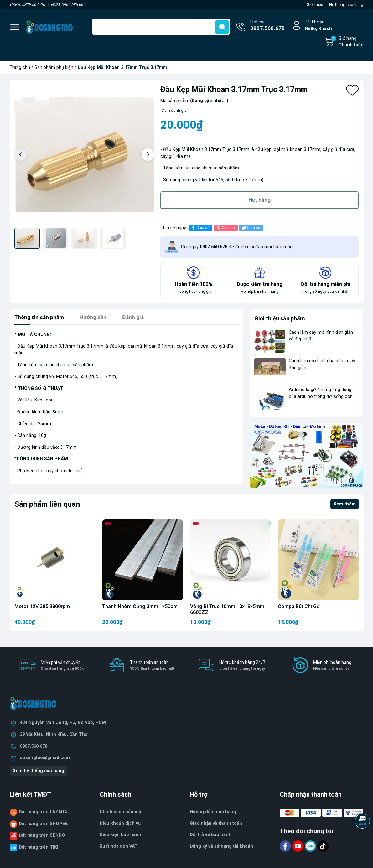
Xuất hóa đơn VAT (119, 847)
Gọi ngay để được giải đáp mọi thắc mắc (237, 248)
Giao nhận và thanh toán (216, 825)
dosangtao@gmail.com (45, 759)
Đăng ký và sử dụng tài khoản (221, 847)
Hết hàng (259, 200)
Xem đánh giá (174, 110)
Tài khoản (318, 26)
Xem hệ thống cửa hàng (39, 772)
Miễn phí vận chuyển (62, 667)
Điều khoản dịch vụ (120, 825)
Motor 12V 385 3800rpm (42, 608)
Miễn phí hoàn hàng (332, 667)
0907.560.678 (34, 748)
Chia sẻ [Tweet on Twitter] (250, 229)
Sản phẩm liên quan (47, 505)
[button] (148, 154)
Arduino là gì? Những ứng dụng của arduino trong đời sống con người (321, 398)
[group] (84, 155)
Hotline (267, 26)
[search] (222, 27)
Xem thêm (345, 505)
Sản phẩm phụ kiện (54, 67)
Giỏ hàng (347, 42)
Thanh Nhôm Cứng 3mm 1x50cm (140, 608)
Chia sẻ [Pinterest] (225, 229)
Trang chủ (20, 67)
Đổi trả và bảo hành (211, 836)
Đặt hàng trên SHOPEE (43, 825)
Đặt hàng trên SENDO (42, 837)
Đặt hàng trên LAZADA (43, 813)
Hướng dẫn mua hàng (213, 813)
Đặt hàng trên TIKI (39, 848)
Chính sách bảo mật (121, 813)
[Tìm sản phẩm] (161, 27)
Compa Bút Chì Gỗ (299, 608)
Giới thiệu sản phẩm (280, 320)
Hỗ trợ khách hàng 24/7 (242, 667)
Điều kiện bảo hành (120, 836)
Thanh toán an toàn (152, 667)
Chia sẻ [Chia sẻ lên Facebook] (200, 229)
